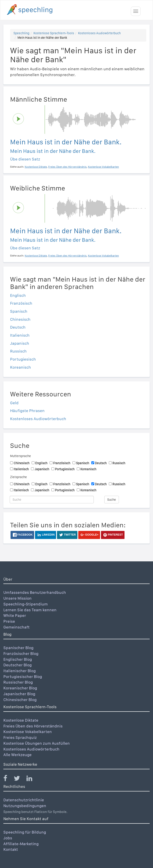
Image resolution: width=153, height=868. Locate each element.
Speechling (21, 33)
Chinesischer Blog (20, 700)
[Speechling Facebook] (8, 779)
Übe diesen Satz (25, 159)
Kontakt (11, 849)
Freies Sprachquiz (20, 737)
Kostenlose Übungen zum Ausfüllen (37, 743)
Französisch (21, 303)
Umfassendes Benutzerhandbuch (35, 592)
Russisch (18, 351)
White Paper (15, 615)
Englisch (18, 295)
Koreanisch (21, 367)
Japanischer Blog (19, 694)
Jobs (8, 838)
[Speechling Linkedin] (32, 779)
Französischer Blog (21, 653)
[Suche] (52, 500)
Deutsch (18, 327)
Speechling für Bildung (25, 832)
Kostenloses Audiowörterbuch (99, 33)
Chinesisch (20, 319)
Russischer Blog (18, 682)
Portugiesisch (23, 359)
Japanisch (20, 343)
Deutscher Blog (17, 665)
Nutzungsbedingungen (25, 806)
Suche (112, 500)
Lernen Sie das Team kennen (30, 610)
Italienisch (20, 335)
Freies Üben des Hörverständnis (33, 726)
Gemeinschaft (16, 627)
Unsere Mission (17, 598)
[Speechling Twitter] (20, 779)
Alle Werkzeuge (17, 755)
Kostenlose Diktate (21, 720)
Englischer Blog (18, 659)
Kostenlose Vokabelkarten (28, 732)
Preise (9, 621)
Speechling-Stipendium (26, 604)
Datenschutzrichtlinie (24, 800)
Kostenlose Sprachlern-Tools (54, 33)
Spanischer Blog (18, 648)
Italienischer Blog (20, 671)
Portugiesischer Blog (23, 677)
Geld (14, 403)
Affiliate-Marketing (21, 844)
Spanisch (19, 311)
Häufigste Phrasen (27, 411)
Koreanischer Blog (20, 688)
